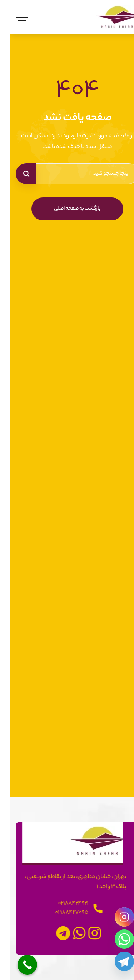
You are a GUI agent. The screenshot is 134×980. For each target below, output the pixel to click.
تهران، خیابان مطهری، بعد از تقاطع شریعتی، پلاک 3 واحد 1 (68, 882)
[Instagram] (114, 917)
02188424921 (66, 903)
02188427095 (64, 913)
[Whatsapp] (114, 939)
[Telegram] (114, 961)
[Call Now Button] (17, 965)
